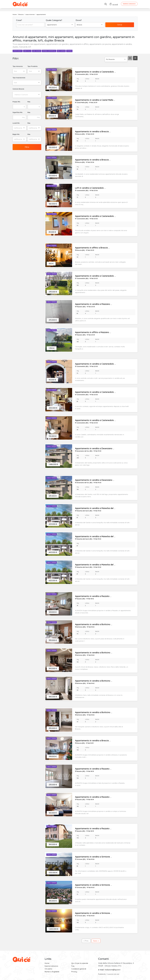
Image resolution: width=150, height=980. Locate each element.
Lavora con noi (113, 974)
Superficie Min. (18, 112)
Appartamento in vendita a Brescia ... (93, 132)
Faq (73, 966)
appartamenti (18, 51)
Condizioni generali (79, 969)
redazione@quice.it (112, 970)
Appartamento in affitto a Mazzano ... (93, 332)
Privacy (74, 972)
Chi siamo (48, 969)
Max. (29, 102)
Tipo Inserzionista (19, 78)
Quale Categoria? (54, 20)
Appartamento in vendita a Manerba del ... (95, 508)
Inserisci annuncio (51, 966)
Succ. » (96, 941)
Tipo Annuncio (18, 66)
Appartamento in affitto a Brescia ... (92, 248)
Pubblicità (102, 974)
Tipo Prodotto (33, 66)
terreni (69, 51)
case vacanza (37, 51)
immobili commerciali (49, 51)
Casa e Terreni (52, 70)
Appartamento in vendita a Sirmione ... (93, 857)
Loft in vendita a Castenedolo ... (90, 188)
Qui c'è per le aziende (80, 963)
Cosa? (19, 20)
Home (47, 963)
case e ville (27, 51)
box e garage (61, 51)
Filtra (27, 147)
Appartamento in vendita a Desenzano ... (95, 448)
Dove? (79, 20)
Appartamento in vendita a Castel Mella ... (95, 100)
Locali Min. (16, 123)
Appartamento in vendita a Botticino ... (94, 624)
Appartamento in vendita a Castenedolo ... (95, 72)
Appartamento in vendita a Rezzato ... (93, 596)
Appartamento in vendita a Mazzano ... (94, 304)
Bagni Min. (16, 134)
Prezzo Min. (17, 102)
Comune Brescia (18, 89)
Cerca (120, 25)
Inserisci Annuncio (129, 4)
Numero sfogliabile (52, 972)
